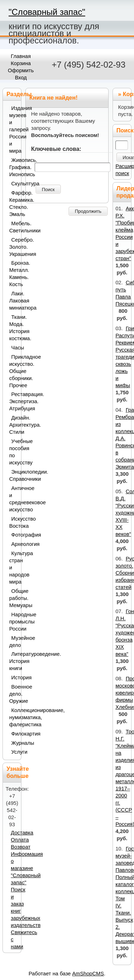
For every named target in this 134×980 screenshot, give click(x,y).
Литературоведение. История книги (14, 661)
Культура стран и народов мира (14, 568)
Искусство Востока (14, 522)
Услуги (15, 752)
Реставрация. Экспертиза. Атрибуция (14, 401)
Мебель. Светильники (14, 227)
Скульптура (15, 184)
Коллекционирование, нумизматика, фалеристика (14, 717)
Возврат (21, 847)
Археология (15, 544)
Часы (15, 348)
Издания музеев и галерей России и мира (14, 130)
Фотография (15, 535)
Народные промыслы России (14, 622)
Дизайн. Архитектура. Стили (14, 425)
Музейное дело (14, 642)
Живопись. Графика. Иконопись (14, 167)
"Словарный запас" (47, 12)
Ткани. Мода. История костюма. (14, 328)
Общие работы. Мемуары (14, 598)
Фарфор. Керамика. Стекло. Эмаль (14, 204)
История (15, 678)
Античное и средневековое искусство (14, 499)
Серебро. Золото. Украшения (14, 247)
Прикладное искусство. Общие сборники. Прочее (14, 371)
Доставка (22, 833)
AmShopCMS (88, 974)
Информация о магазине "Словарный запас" (27, 868)
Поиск (48, 189)
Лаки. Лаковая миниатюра (14, 301)
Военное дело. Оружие (14, 694)
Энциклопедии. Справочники (14, 475)
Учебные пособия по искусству (14, 452)
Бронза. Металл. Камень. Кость (14, 274)
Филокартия (15, 734)
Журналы (15, 743)
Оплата (20, 840)
